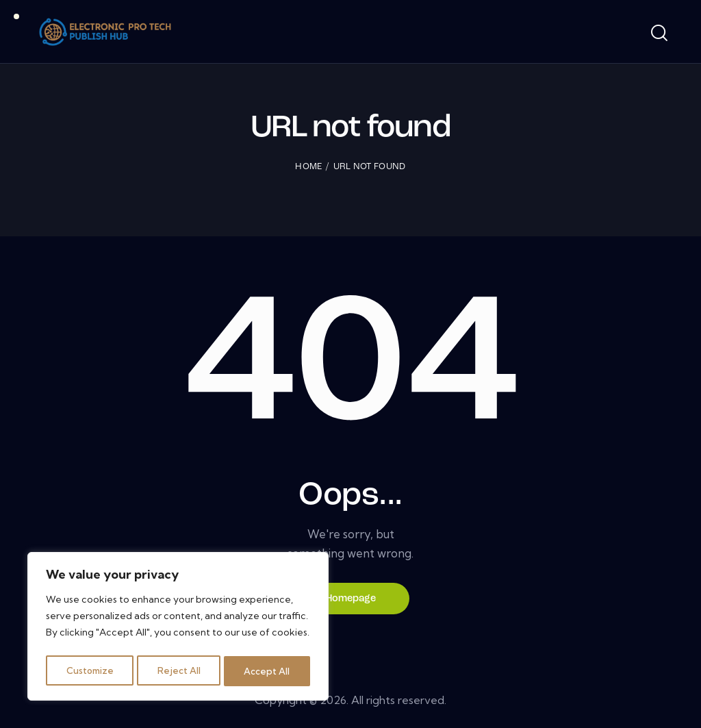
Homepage (351, 600)
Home (308, 167)
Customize (90, 671)
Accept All (268, 671)
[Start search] (658, 34)
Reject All (180, 671)
